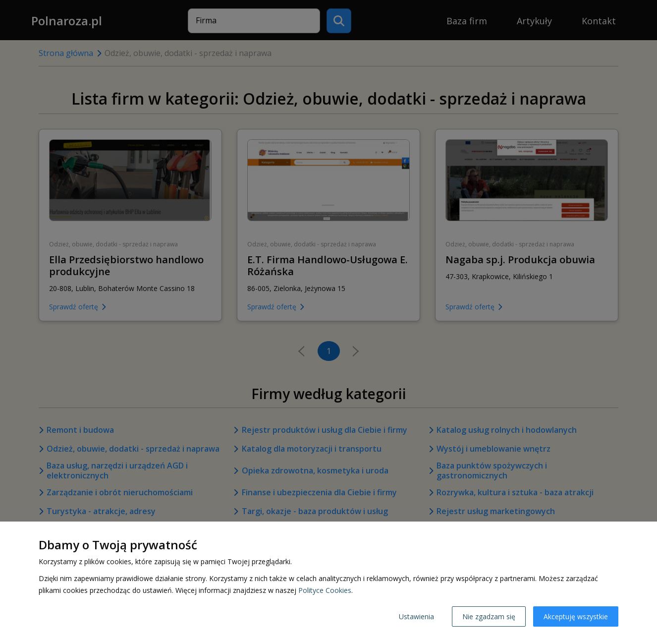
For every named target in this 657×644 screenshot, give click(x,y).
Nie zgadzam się (489, 616)
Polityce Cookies (325, 590)
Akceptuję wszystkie (576, 616)
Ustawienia (416, 616)
